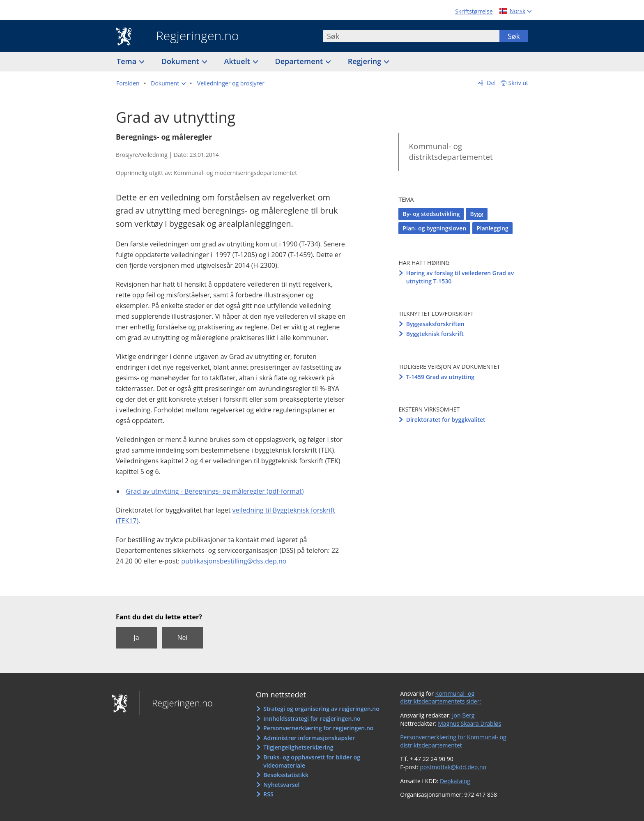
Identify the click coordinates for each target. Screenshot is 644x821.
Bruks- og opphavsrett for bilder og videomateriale (312, 761)
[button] (168, 83)
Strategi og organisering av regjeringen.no (321, 709)
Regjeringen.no (191, 37)
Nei (182, 637)
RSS (268, 794)
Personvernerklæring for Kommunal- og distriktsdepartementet (453, 741)
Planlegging (492, 228)
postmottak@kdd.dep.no (453, 767)
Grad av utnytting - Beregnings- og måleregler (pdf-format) (215, 491)
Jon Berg (463, 715)
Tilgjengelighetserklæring (298, 747)
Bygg (476, 214)
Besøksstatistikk (286, 775)
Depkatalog (455, 781)
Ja (136, 637)
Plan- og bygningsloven (434, 228)
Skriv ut (519, 83)
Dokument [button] (181, 61)
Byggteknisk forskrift (435, 334)
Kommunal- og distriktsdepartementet (451, 152)
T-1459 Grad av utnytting (440, 377)
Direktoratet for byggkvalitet (446, 420)
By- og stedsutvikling (431, 214)
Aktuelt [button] (238, 61)
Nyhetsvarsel (281, 785)
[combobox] (411, 36)
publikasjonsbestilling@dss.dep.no (234, 561)
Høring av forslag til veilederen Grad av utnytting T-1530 (460, 277)
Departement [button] (300, 61)
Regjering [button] (366, 61)
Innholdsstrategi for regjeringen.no (312, 719)
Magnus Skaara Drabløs (469, 723)
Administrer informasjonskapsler (309, 738)
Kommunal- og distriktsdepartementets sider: (440, 698)
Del (491, 83)
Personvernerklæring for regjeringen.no (318, 728)
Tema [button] (128, 61)
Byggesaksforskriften (435, 324)
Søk (514, 36)
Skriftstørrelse (474, 11)
